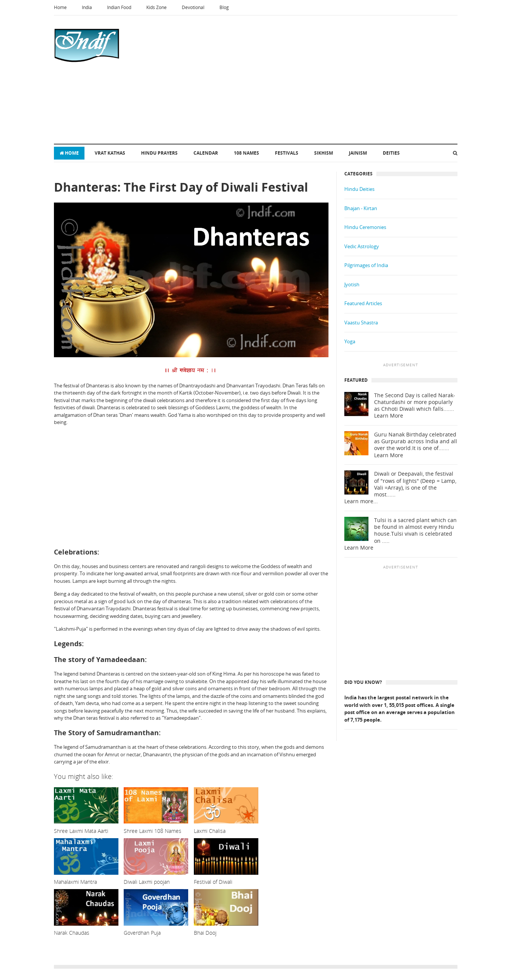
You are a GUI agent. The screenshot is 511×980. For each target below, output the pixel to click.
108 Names (246, 153)
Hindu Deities (359, 189)
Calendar (206, 153)
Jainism (358, 153)
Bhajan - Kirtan (361, 208)
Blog (224, 7)
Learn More (389, 416)
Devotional (193, 7)
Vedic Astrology (362, 246)
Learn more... (361, 501)
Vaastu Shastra (361, 323)
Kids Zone (157, 7)
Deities (391, 153)
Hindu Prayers (159, 153)
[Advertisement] (275, 80)
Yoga (350, 341)
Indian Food (119, 7)
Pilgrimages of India (366, 265)
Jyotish (352, 284)
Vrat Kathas (110, 153)
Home (60, 7)
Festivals (287, 153)
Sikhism (324, 153)
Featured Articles (363, 303)
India (87, 7)
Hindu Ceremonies (365, 227)
